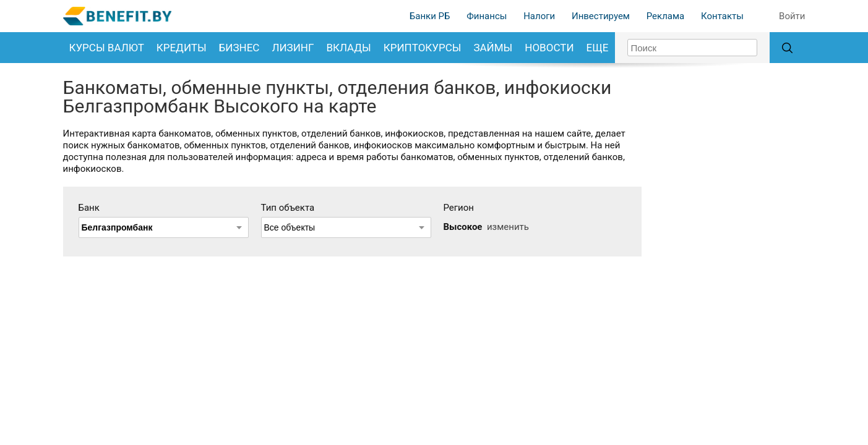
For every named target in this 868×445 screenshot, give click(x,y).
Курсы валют (107, 48)
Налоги (539, 16)
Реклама (666, 16)
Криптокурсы (423, 48)
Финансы (487, 16)
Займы (493, 48)
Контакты (722, 16)
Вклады (348, 48)
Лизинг (293, 48)
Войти (792, 16)
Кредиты (182, 48)
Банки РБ (430, 16)
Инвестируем (601, 16)
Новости (549, 48)
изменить (508, 227)
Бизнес (239, 48)
